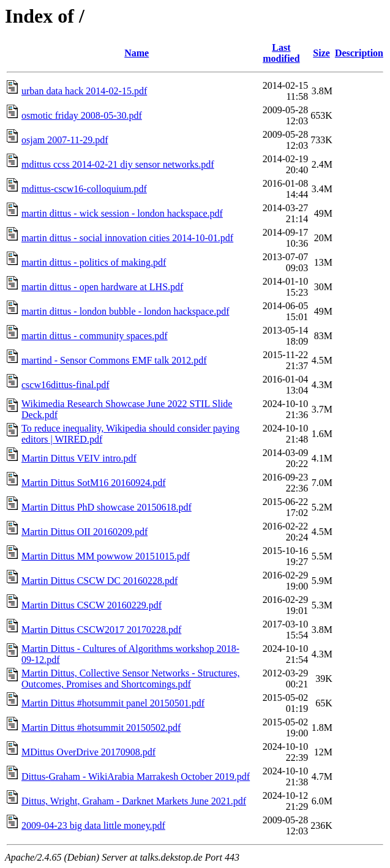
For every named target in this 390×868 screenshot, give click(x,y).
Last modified (281, 53)
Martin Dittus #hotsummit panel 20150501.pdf (113, 703)
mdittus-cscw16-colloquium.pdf (84, 189)
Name (137, 53)
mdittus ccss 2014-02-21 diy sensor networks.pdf (118, 164)
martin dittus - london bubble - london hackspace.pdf (125, 311)
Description (359, 53)
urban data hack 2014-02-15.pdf (84, 91)
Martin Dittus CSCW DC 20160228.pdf (99, 581)
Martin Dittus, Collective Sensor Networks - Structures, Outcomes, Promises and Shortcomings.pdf (130, 679)
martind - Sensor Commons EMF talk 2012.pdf (114, 360)
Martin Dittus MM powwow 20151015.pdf (106, 556)
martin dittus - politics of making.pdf (94, 262)
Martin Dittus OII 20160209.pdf (84, 532)
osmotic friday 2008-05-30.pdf (82, 115)
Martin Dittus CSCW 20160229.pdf (92, 605)
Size (321, 53)
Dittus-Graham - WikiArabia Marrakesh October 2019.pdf (136, 776)
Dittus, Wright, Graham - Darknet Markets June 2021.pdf (134, 801)
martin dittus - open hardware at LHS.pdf (102, 287)
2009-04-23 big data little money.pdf (93, 825)
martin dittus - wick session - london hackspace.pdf (122, 213)
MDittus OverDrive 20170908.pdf (88, 752)
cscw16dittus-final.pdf (66, 385)
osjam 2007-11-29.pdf (65, 140)
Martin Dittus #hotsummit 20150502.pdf (101, 728)
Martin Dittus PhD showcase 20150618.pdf (107, 507)
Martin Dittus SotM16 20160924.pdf (94, 483)
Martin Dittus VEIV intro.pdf (79, 458)
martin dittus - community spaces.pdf (95, 336)
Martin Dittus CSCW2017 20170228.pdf (101, 630)
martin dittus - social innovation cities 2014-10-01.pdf (127, 238)
